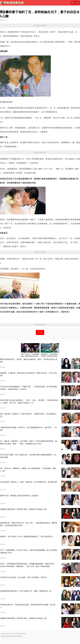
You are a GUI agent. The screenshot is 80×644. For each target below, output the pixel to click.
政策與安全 (10, 636)
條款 (15, 636)
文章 (73, 3)
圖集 (78, 3)
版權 (20, 636)
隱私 (17, 636)
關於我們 (3, 636)
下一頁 (40, 332)
